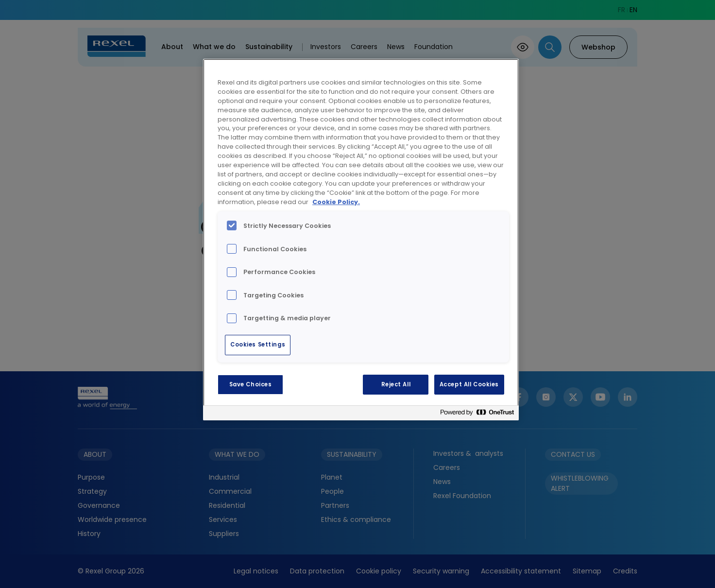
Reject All (396, 384)
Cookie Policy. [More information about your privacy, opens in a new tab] (336, 202)
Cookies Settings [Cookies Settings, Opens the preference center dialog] (258, 345)
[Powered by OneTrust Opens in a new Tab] (477, 414)
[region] (361, 240)
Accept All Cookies (469, 384)
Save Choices (251, 384)
